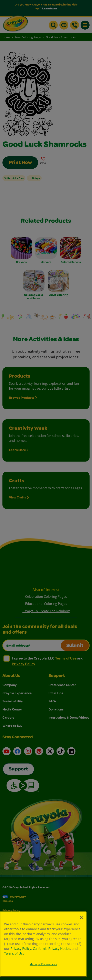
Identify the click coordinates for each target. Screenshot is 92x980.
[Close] (81, 918)
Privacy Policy (21, 949)
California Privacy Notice (52, 949)
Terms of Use (14, 953)
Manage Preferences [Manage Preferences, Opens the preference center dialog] (43, 964)
